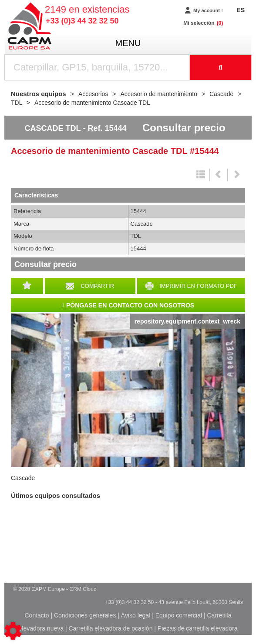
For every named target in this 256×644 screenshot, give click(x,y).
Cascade (23, 478)
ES (241, 10)
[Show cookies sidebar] (13, 631)
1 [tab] (129, 464)
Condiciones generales (85, 615)
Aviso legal (136, 615)
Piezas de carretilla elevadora (198, 628)
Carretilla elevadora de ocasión (110, 628)
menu (128, 43)
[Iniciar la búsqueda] (221, 67)
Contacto (37, 615)
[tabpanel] (128, 390)
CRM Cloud (83, 589)
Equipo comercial (179, 615)
